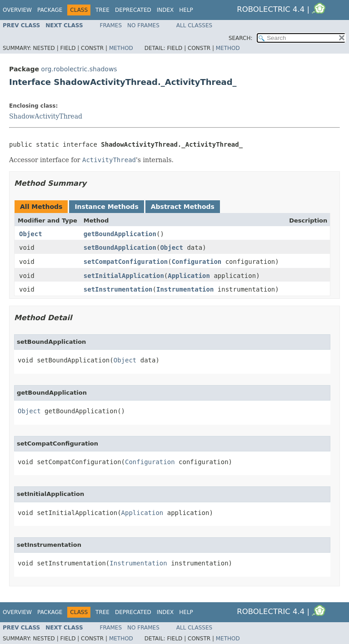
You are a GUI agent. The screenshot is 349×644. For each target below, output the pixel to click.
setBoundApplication (120, 248)
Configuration (197, 262)
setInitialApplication (124, 276)
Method (121, 48)
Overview (17, 10)
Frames (111, 25)
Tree (102, 10)
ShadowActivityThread (46, 116)
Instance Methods (106, 207)
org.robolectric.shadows (79, 69)
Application (189, 276)
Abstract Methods (183, 207)
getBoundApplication (120, 234)
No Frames (143, 25)
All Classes (194, 25)
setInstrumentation (118, 289)
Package (50, 10)
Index (165, 10)
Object (31, 234)
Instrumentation (185, 289)
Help (186, 10)
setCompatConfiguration (126, 262)
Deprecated (133, 10)
